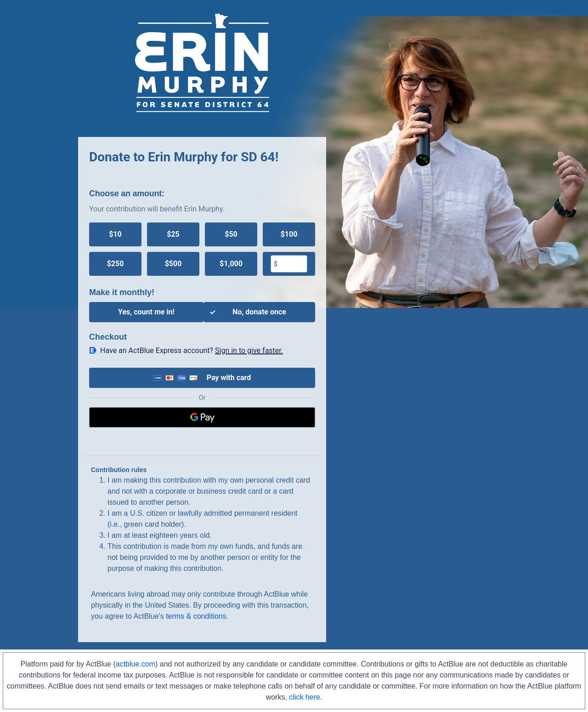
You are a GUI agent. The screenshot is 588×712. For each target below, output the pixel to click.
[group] (202, 249)
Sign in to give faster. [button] (249, 350)
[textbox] (292, 264)
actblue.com (136, 664)
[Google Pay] (202, 417)
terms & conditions (196, 616)
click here (305, 697)
